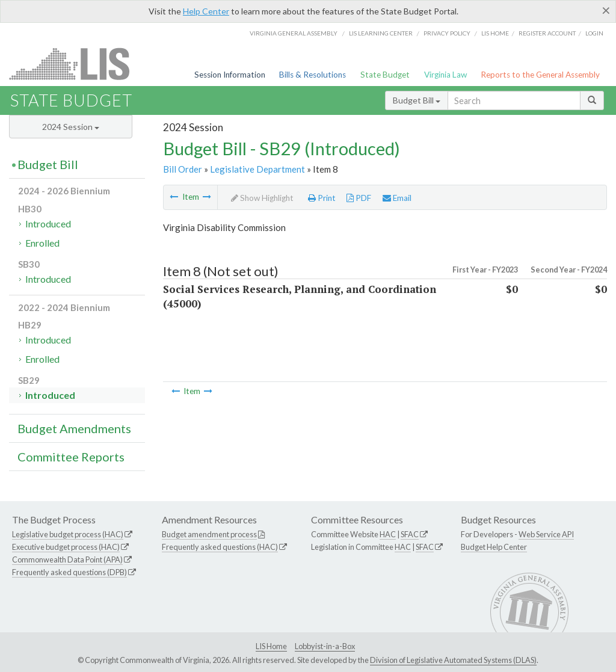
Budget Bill (417, 100)
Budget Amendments (74, 428)
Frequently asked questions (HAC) (220, 547)
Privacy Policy (447, 33)
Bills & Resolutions (313, 75)
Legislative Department (257, 169)
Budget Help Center (494, 547)
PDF (359, 198)
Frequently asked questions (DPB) (69, 572)
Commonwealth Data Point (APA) (67, 559)
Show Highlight (262, 198)
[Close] (606, 10)
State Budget (385, 75)
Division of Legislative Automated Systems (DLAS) (453, 660)
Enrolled (42, 243)
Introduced (48, 223)
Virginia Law (445, 75)
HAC (388, 534)
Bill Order (183, 169)
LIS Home (271, 646)
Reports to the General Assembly (540, 75)
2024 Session (71, 127)
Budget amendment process (209, 534)
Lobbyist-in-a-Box (325, 646)
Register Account (547, 33)
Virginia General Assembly (294, 33)
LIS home (495, 33)
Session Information (230, 75)
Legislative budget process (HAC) (68, 534)
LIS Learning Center (381, 33)
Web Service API (546, 534)
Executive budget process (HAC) (66, 547)
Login (594, 33)
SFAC (410, 534)
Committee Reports (71, 457)
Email (397, 198)
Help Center (206, 11)
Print (322, 198)
